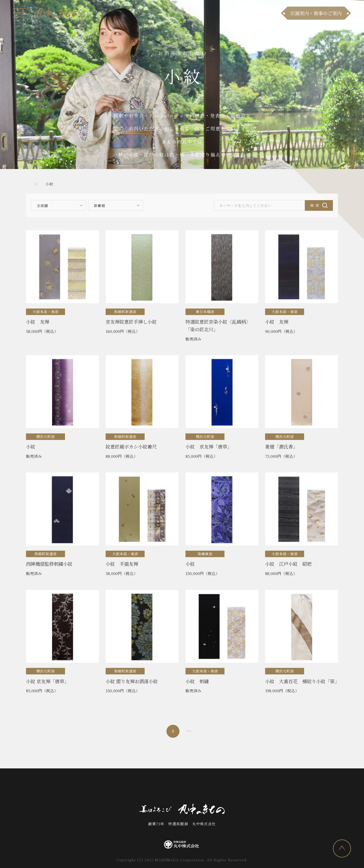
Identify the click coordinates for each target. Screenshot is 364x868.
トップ (32, 184)
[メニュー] (19, 13)
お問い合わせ (177, 787)
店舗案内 (147, 787)
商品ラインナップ (113, 787)
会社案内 (207, 787)
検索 (316, 205)
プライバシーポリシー (272, 787)
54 (235, 731)
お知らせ (79, 787)
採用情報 (233, 787)
